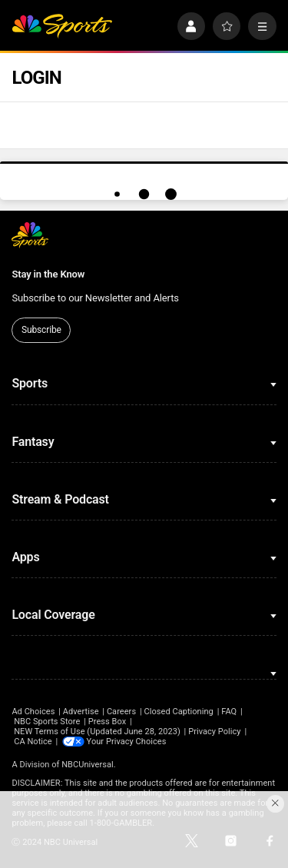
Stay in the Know (48, 274)
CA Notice (33, 742)
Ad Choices (33, 712)
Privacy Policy (215, 732)
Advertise (81, 712)
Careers (121, 712)
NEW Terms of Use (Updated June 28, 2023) (97, 732)
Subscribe (41, 330)
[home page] (62, 27)
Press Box (107, 722)
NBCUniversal (88, 765)
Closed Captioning (178, 712)
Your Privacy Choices (127, 742)
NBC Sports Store (47, 722)
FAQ (229, 712)
